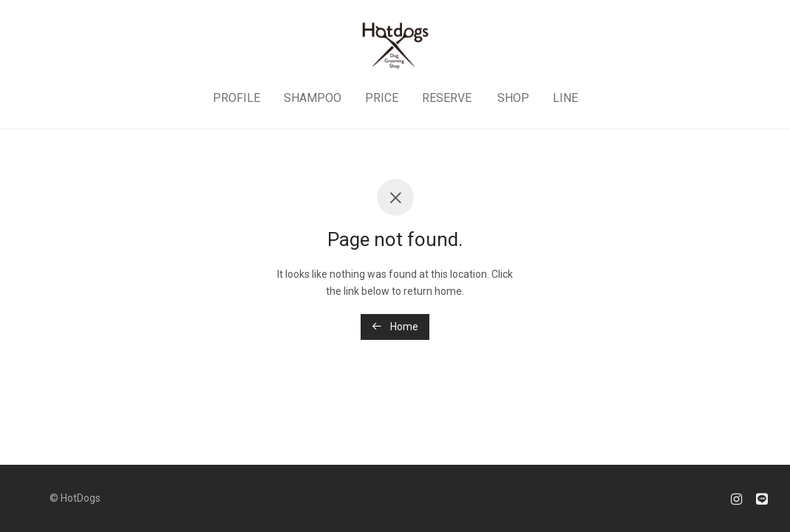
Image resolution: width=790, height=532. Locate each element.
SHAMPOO (313, 98)
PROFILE (236, 98)
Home (395, 327)
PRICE (382, 98)
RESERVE (447, 98)
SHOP (513, 98)
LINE (565, 98)
